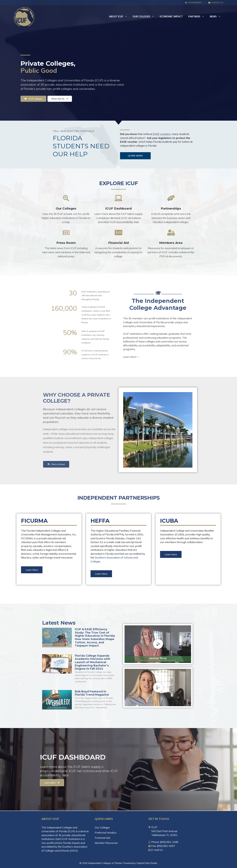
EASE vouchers (162, 134)
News (217, 17)
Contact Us (216, 3)
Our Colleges (145, 17)
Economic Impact (171, 17)
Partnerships (171, 209)
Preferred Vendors (106, 833)
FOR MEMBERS (196, 3)
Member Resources (106, 843)
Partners (198, 17)
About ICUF (119, 17)
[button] (204, 3)
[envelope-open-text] (156, 850)
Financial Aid (118, 243)
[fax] (162, 846)
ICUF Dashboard (118, 209)
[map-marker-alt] (153, 827)
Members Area (171, 243)
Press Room (66, 243)
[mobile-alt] (163, 842)
